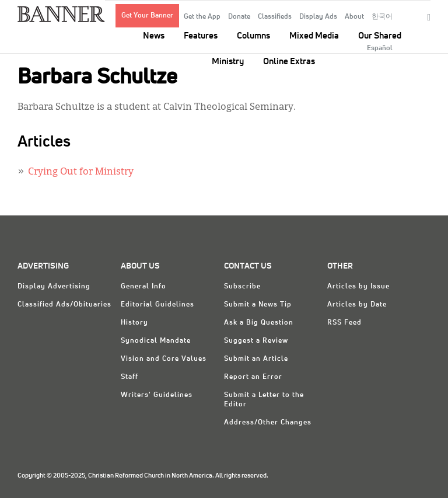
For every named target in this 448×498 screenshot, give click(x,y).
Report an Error (253, 377)
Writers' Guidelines (157, 395)
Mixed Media (314, 36)
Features (201, 36)
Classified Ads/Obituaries (64, 305)
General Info (143, 287)
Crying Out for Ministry (81, 172)
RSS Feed (344, 323)
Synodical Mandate (156, 341)
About (354, 17)
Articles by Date (357, 305)
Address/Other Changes (268, 423)
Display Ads (318, 17)
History (134, 323)
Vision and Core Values (164, 359)
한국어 (382, 17)
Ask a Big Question (259, 323)
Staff (129, 377)
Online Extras (289, 62)
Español (380, 48)
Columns (253, 36)
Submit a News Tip (258, 305)
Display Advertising (54, 287)
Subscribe (242, 287)
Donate (239, 17)
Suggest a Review (256, 341)
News (154, 36)
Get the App (202, 17)
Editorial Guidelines (157, 305)
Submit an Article (256, 359)
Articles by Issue (358, 287)
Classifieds (275, 17)
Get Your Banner (147, 16)
